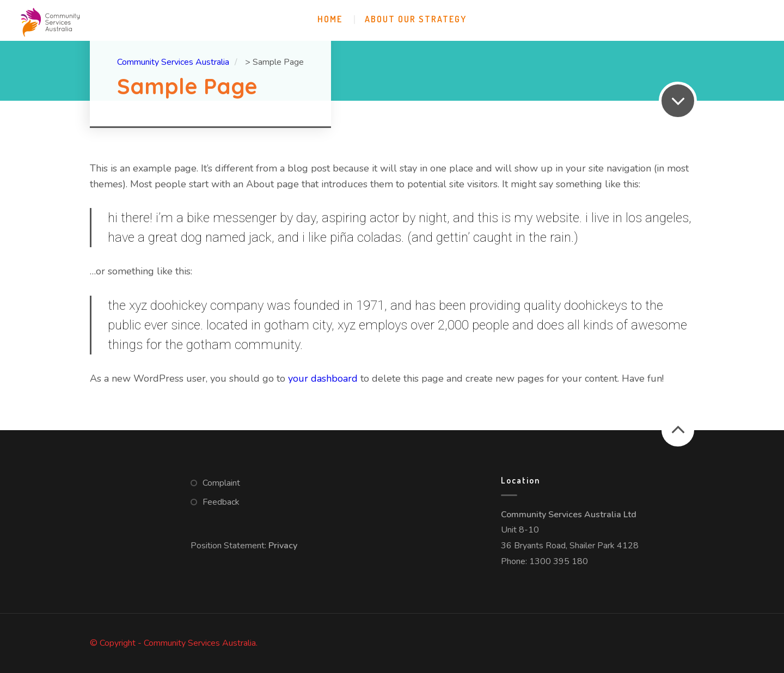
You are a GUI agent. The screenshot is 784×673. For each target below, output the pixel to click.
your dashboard (323, 378)
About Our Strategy (416, 19)
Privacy (283, 546)
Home (330, 19)
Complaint (221, 483)
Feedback (221, 502)
